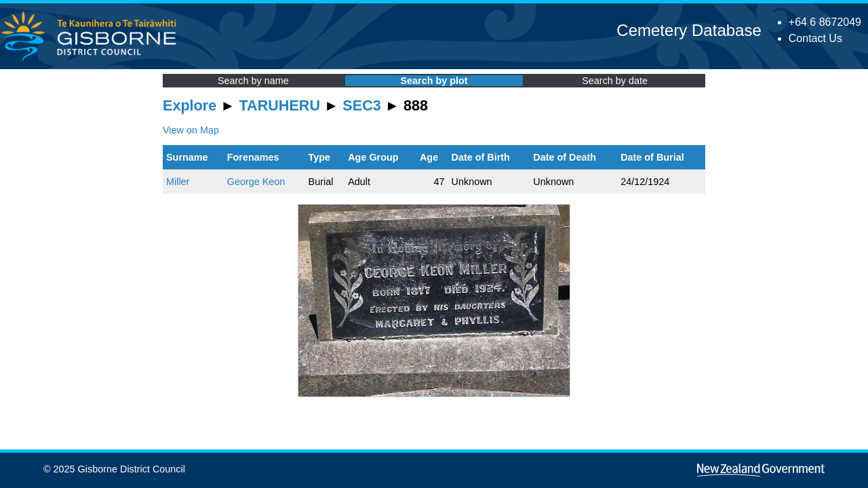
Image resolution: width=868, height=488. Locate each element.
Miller (178, 182)
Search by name (253, 81)
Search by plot (434, 81)
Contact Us (815, 38)
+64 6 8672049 (825, 22)
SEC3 (361, 105)
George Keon (256, 182)
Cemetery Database (689, 30)
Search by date (615, 81)
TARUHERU (280, 105)
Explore (190, 105)
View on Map (191, 130)
